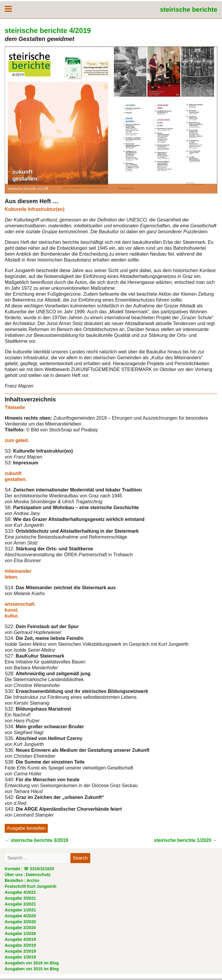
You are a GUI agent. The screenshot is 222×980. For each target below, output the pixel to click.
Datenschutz (38, 875)
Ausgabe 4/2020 (20, 916)
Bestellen (14, 880)
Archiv (33, 880)
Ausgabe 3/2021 (20, 898)
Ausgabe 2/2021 (20, 904)
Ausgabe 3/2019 (20, 945)
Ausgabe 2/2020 (20, 928)
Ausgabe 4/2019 (20, 939)
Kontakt (12, 869)
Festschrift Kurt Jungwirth (31, 886)
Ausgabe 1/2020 (20, 933)
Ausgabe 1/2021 (20, 910)
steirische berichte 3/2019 (36, 840)
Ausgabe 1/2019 (20, 957)
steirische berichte (189, 10)
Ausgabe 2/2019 (20, 951)
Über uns (14, 875)
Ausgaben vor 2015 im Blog (32, 969)
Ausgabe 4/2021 (20, 892)
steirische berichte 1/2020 (186, 840)
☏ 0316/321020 (39, 869)
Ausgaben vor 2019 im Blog (32, 963)
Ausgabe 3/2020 (20, 922)
